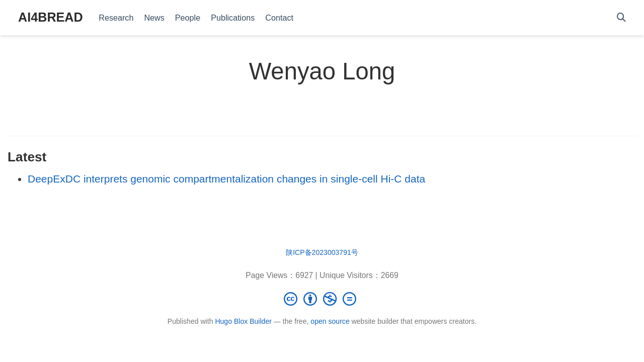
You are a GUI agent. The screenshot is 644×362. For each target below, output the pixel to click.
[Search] (621, 18)
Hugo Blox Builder (243, 321)
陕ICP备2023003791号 (322, 252)
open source (330, 321)
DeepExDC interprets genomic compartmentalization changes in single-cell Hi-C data (226, 179)
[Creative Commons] (322, 299)
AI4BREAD (51, 17)
